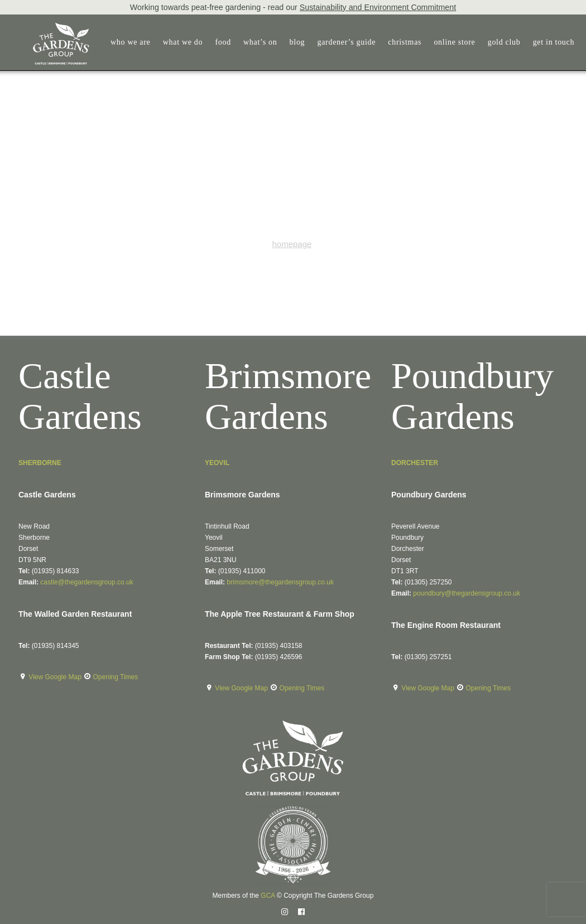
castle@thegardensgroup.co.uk (87, 582)
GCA (268, 896)
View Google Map (56, 677)
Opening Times (116, 677)
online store (448, 42)
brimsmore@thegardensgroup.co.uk (280, 582)
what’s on (253, 42)
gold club (498, 42)
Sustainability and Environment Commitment (378, 7)
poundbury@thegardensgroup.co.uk (467, 593)
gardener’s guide (340, 42)
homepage (292, 244)
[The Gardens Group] (48, 27)
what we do (176, 42)
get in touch (547, 42)
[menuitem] (126, 42)
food (216, 42)
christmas (398, 42)
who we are (124, 42)
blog (290, 42)
